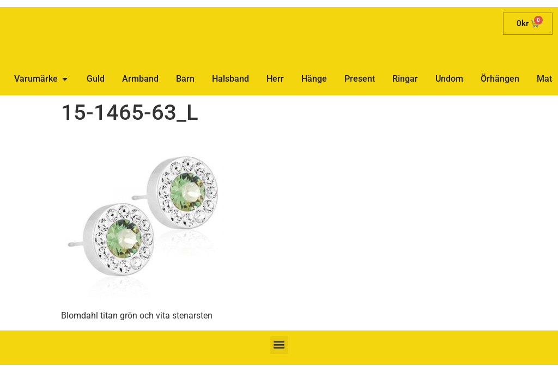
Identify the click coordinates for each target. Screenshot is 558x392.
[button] (279, 345)
